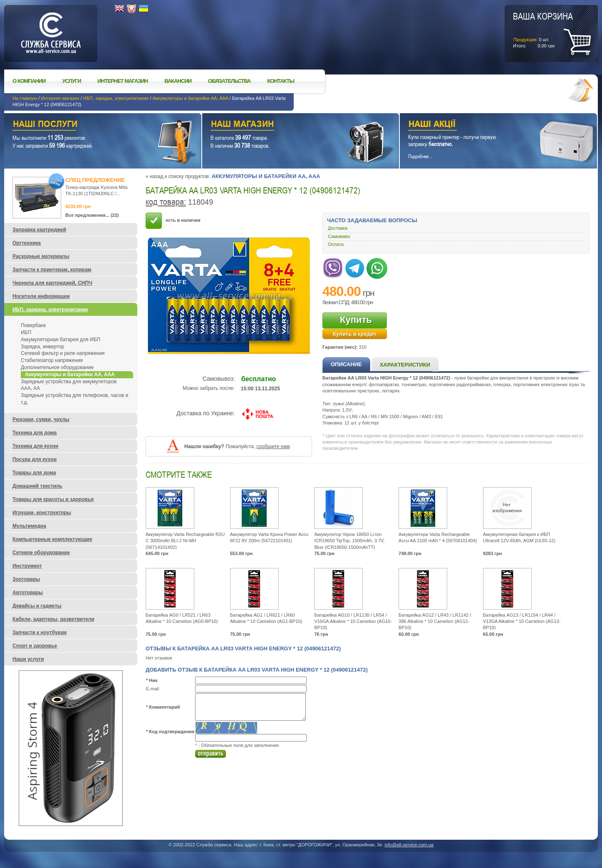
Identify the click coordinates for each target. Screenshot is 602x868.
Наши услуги (92, 125)
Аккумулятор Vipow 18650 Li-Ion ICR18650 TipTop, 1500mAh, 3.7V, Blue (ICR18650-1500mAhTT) (349, 541)
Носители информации (41, 296)
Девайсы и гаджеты (37, 606)
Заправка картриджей (39, 230)
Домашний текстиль (37, 486)
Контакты (281, 81)
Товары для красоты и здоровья (53, 499)
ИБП (26, 332)
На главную (25, 98)
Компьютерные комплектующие (52, 539)
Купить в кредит (355, 334)
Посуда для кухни (35, 459)
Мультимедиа (29, 526)
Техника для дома (35, 433)
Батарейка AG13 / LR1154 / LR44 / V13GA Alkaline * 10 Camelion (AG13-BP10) (522, 621)
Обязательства (229, 81)
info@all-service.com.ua (409, 845)
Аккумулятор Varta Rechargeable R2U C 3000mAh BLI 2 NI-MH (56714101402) (185, 541)
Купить (356, 320)
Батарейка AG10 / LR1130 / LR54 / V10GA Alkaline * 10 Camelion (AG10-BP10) (353, 621)
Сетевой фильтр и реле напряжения (63, 353)
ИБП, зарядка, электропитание (116, 98)
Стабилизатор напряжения (52, 360)
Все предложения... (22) (92, 215)
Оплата (336, 244)
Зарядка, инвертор (42, 347)
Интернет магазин (123, 81)
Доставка (338, 228)
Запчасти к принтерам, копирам (52, 270)
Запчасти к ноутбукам (40, 632)
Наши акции (487, 125)
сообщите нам (273, 446)
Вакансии (178, 81)
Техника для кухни (35, 446)
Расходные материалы (41, 256)
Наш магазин (286, 125)
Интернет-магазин (60, 98)
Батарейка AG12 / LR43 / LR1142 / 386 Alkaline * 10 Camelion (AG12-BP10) (435, 621)
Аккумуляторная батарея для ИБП (61, 340)
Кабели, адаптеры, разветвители (53, 619)
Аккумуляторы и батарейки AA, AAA (191, 98)
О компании (29, 81)
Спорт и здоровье (35, 646)
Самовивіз (339, 236)
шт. (543, 30)
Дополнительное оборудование (57, 367)
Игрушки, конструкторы (42, 513)
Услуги (71, 81)
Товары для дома (34, 473)
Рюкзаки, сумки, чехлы (41, 419)
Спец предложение (95, 180)
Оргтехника (27, 243)
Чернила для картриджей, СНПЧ (52, 283)
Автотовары (28, 593)
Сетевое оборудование (41, 553)
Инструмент (27, 566)
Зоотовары (26, 579)
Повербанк (33, 325)
